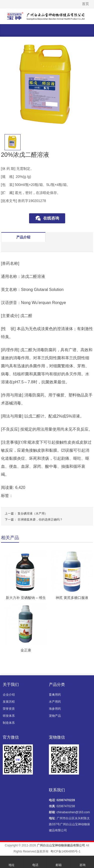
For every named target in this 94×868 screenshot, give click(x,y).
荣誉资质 (9, 709)
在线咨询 (51, 218)
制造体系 (9, 723)
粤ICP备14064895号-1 (65, 851)
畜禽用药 (55, 695)
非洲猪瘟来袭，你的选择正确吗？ (40, 520)
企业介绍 (9, 695)
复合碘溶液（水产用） (33, 514)
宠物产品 (55, 716)
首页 (85, 4)
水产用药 (55, 702)
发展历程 (9, 702)
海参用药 (55, 709)
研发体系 (9, 716)
